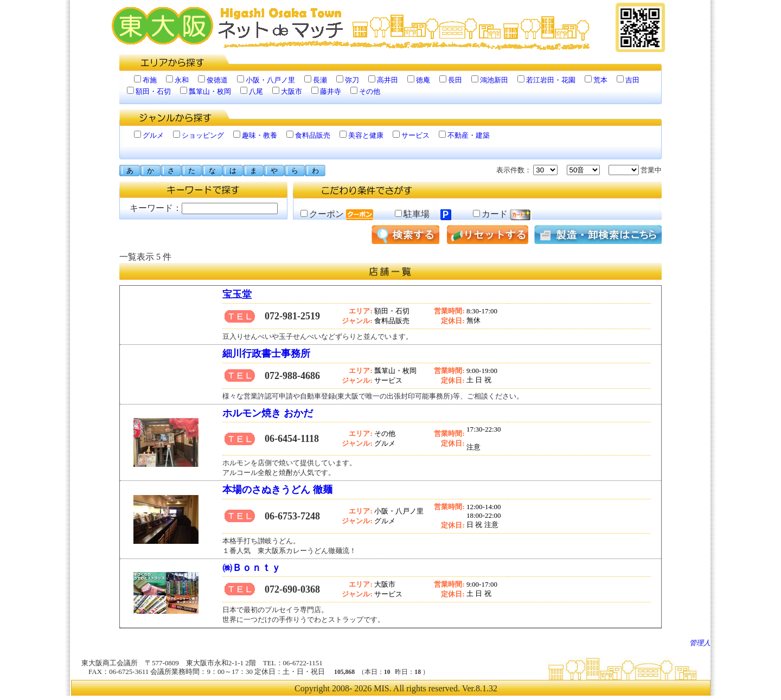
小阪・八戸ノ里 (270, 80)
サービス (415, 135)
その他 (370, 91)
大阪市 (292, 91)
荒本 (600, 80)
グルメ (153, 135)
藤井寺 (331, 91)
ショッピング (203, 135)
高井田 (388, 80)
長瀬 (320, 80)
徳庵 (423, 80)
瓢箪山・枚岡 (210, 91)
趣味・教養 (260, 135)
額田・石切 (153, 91)
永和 (182, 80)
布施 (150, 80)
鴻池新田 (494, 80)
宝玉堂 (237, 294)
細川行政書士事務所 (266, 354)
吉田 (632, 80)
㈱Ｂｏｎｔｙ (253, 568)
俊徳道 (217, 80)
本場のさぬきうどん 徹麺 (277, 490)
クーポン (337, 214)
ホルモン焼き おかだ (268, 413)
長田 (455, 80)
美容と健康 (366, 135)
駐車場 (423, 214)
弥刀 (352, 80)
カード (502, 214)
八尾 (256, 91)
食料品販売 (313, 135)
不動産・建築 (469, 135)
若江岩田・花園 (551, 80)
